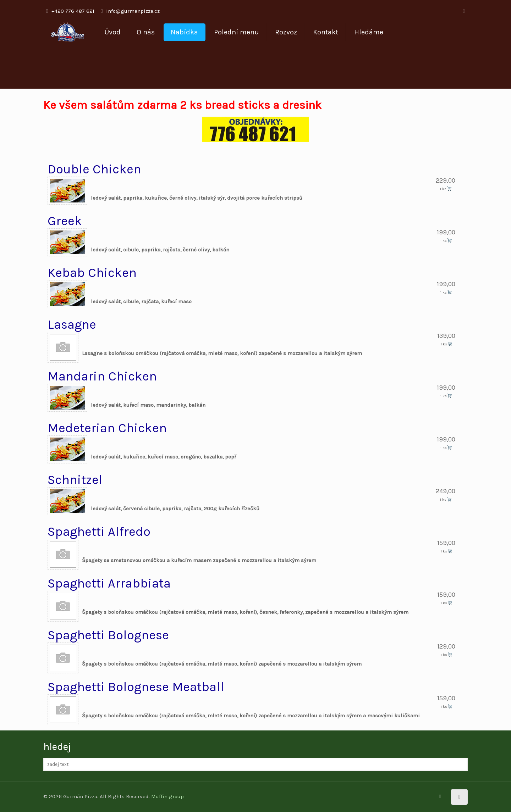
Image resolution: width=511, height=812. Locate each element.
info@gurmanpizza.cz (133, 11)
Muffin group (167, 796)
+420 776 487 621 (73, 11)
